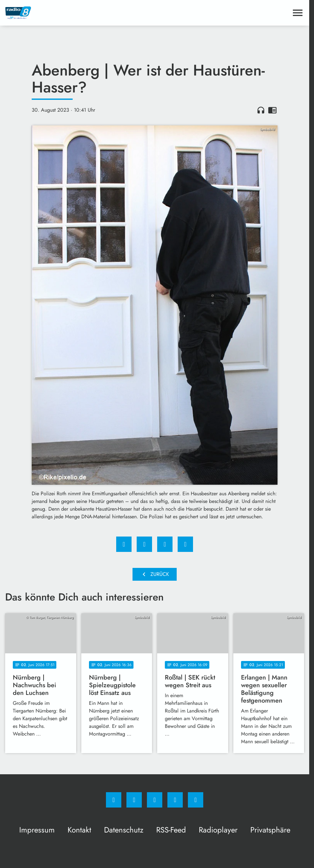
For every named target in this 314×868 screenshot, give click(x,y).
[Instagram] (134, 800)
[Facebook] (114, 800)
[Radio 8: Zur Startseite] (80, 13)
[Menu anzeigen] (298, 13)
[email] (196, 800)
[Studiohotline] (175, 800)
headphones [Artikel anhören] (261, 110)
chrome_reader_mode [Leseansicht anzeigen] (272, 110)
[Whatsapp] (155, 800)
